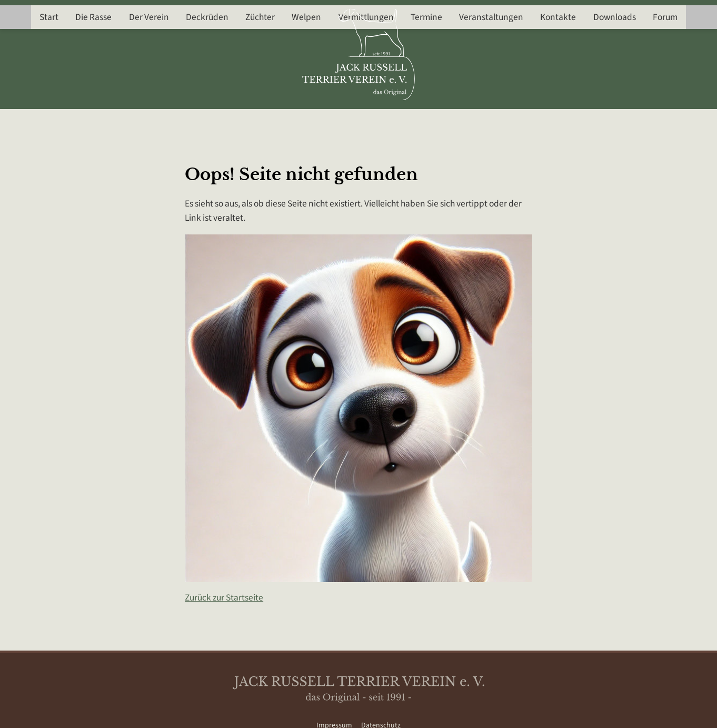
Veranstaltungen (494, 121)
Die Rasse (88, 121)
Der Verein (144, 121)
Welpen (306, 121)
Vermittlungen (367, 121)
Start (42, 121)
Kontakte (563, 121)
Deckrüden (204, 121)
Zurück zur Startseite (224, 598)
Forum (672, 121)
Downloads (620, 121)
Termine (429, 121)
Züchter (258, 121)
